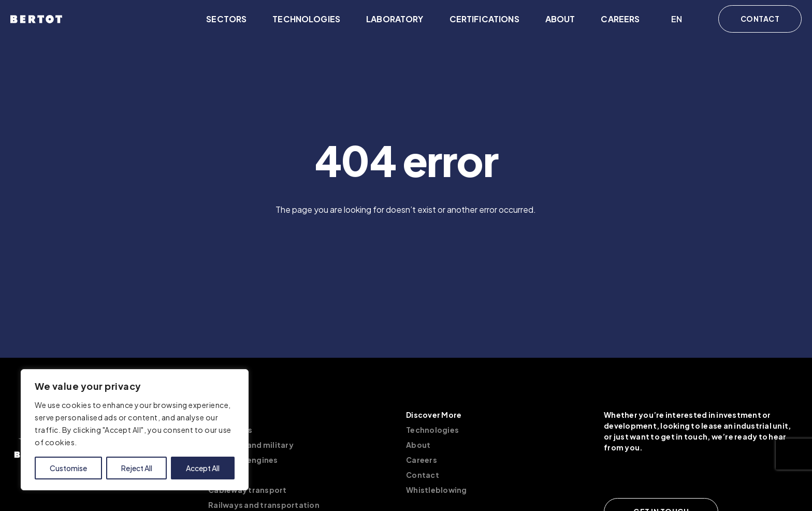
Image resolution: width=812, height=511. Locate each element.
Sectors (226, 19)
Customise (68, 468)
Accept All (203, 468)
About (560, 19)
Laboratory (395, 19)
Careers (620, 19)
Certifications (484, 19)
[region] (135, 430)
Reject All (137, 468)
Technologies (306, 19)
